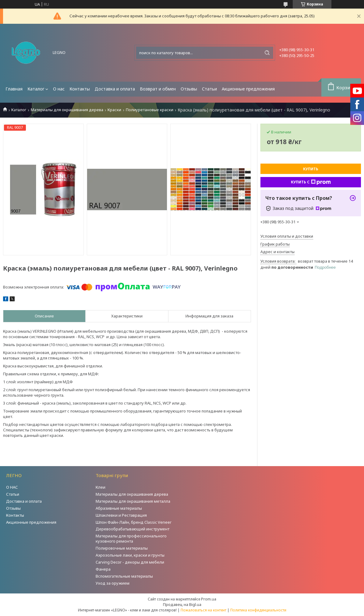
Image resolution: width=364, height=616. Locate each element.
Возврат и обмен (158, 89)
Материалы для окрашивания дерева (67, 110)
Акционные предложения (248, 89)
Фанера (103, 569)
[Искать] (267, 53)
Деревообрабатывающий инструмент (133, 529)
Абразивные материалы (119, 508)
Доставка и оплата (115, 89)
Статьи (209, 89)
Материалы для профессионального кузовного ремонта (131, 538)
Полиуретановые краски (150, 110)
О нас (59, 89)
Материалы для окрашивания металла (133, 501)
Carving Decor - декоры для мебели (130, 562)
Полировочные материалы (122, 548)
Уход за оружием (113, 583)
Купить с (311, 182)
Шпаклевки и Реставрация (121, 515)
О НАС (12, 487)
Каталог (36, 89)
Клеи (101, 487)
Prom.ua (209, 599)
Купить (311, 169)
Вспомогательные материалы (124, 576)
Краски (114, 110)
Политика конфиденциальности (258, 610)
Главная (14, 89)
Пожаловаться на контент (203, 610)
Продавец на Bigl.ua (182, 604)
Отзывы (189, 89)
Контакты (80, 89)
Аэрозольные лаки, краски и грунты (130, 555)
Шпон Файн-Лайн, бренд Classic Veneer (134, 522)
